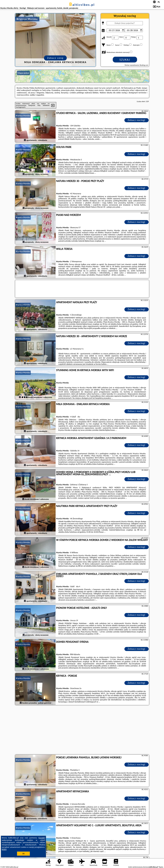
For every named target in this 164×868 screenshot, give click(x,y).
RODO (4, 849)
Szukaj (125, 60)
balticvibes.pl (82, 5)
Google (42, 838)
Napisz (161, 867)
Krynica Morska (23, 116)
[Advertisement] (82, 730)
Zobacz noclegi (136, 120)
